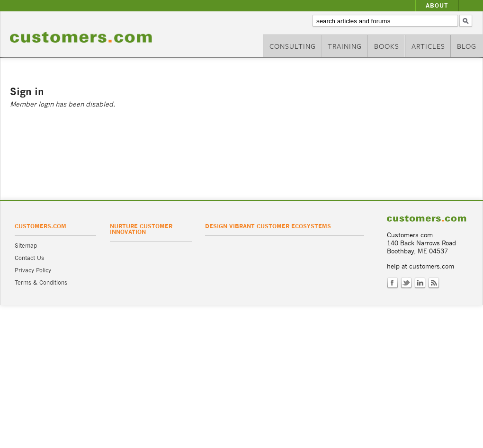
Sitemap (26, 246)
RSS (434, 283)
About (437, 5)
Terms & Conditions (41, 282)
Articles (428, 46)
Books (387, 46)
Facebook (393, 283)
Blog (467, 46)
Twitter (406, 283)
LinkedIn (420, 283)
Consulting (293, 46)
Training (345, 46)
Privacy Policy (33, 270)
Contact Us (29, 258)
